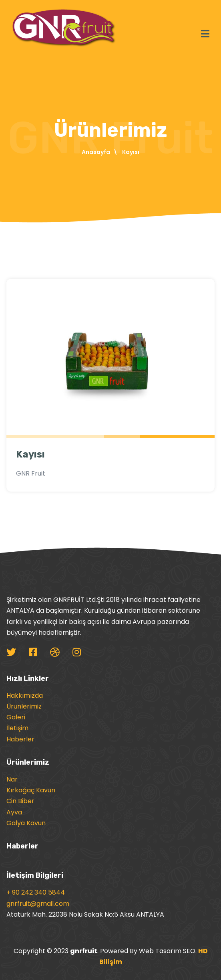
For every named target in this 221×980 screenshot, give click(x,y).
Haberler (20, 739)
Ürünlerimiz (24, 706)
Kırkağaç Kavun (31, 790)
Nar (12, 779)
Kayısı (30, 454)
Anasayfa (96, 152)
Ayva (14, 812)
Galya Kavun (26, 823)
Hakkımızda (25, 696)
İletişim (17, 728)
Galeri (16, 717)
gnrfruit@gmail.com (38, 904)
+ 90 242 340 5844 (36, 892)
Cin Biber (20, 801)
